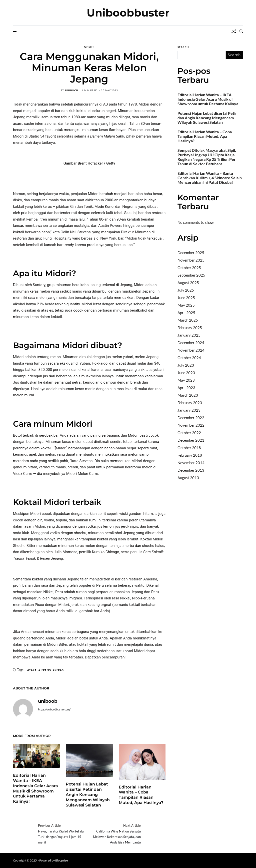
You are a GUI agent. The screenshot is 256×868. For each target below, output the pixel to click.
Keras (59, 670)
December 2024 (191, 343)
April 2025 (186, 313)
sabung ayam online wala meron (203, 522)
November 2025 (191, 260)
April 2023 (186, 388)
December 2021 (191, 440)
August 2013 (188, 478)
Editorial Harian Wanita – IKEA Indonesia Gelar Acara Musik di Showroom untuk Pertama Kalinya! (209, 99)
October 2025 (189, 268)
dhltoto (183, 490)
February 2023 (190, 403)
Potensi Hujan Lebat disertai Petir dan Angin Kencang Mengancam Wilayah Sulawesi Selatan (88, 794)
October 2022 (189, 433)
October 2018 (189, 448)
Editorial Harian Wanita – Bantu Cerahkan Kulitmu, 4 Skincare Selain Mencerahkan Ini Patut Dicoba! (210, 178)
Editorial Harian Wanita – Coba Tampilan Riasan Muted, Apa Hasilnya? (141, 795)
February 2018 (190, 455)
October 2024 (189, 358)
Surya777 (186, 529)
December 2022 (191, 418)
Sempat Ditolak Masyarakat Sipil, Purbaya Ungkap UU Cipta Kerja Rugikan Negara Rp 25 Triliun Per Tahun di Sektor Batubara (207, 157)
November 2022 (191, 425)
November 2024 (191, 350)
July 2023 (186, 365)
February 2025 (190, 328)
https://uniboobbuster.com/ (54, 709)
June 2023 (186, 373)
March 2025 (188, 320)
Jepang (46, 670)
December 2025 (191, 253)
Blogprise (61, 860)
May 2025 (186, 305)
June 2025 (186, 298)
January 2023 (189, 410)
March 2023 (188, 395)
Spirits (89, 47)
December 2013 (191, 470)
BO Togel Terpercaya (220, 490)
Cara (33, 670)
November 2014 (191, 463)
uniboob (72, 90)
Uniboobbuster (128, 13)
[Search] (241, 31)
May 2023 (186, 380)
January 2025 (189, 335)
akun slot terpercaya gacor (200, 497)
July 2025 (186, 290)
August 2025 (188, 283)
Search (183, 47)
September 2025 (191, 275)
